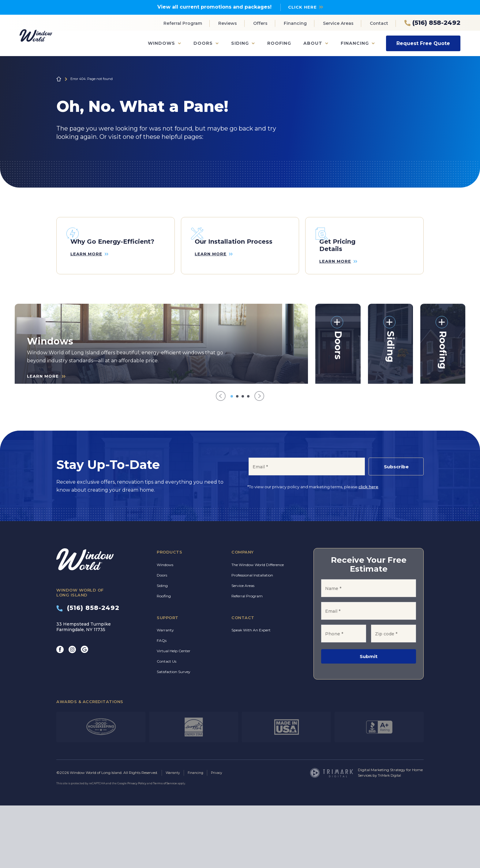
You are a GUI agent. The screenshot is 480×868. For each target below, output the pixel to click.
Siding (240, 43)
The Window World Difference (258, 628)
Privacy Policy (137, 846)
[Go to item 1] (232, 459)
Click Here (302, 7)
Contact (379, 23)
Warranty (165, 693)
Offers (260, 23)
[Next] (259, 459)
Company (243, 615)
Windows (161, 43)
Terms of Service (165, 846)
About (313, 43)
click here (368, 550)
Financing (295, 23)
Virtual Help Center (174, 714)
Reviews (228, 23)
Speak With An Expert (251, 693)
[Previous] (221, 459)
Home (59, 79)
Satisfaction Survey (174, 735)
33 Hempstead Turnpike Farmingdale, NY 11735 (84, 690)
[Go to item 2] (237, 459)
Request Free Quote (423, 43)
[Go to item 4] (248, 459)
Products (169, 615)
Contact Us (167, 724)
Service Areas (338, 23)
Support (168, 680)
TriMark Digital (391, 838)
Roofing (279, 43)
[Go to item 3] (243, 459)
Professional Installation (252, 638)
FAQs (162, 704)
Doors (203, 43)
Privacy (223, 835)
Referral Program (183, 23)
